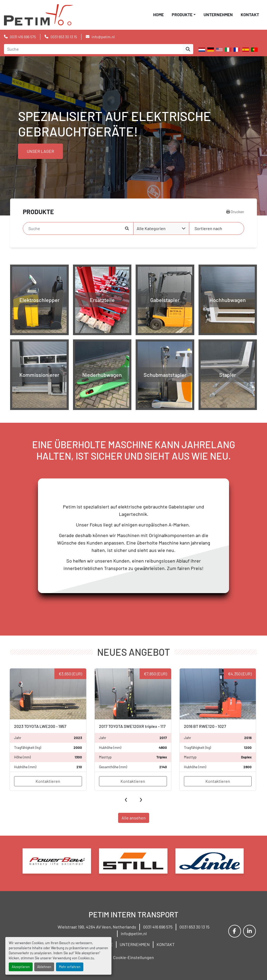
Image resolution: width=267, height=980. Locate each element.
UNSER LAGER (40, 151)
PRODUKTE (182, 14)
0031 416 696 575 (23, 37)
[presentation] (126, 798)
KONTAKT (250, 14)
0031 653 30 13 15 (64, 37)
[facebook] (235, 931)
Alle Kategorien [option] (151, 228)
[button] (184, 15)
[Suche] (74, 228)
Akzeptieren (21, 967)
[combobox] (161, 228)
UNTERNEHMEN (218, 14)
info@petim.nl (103, 37)
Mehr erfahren (70, 967)
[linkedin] (249, 931)
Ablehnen (44, 967)
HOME (158, 14)
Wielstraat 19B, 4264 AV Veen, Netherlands (97, 927)
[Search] (93, 49)
